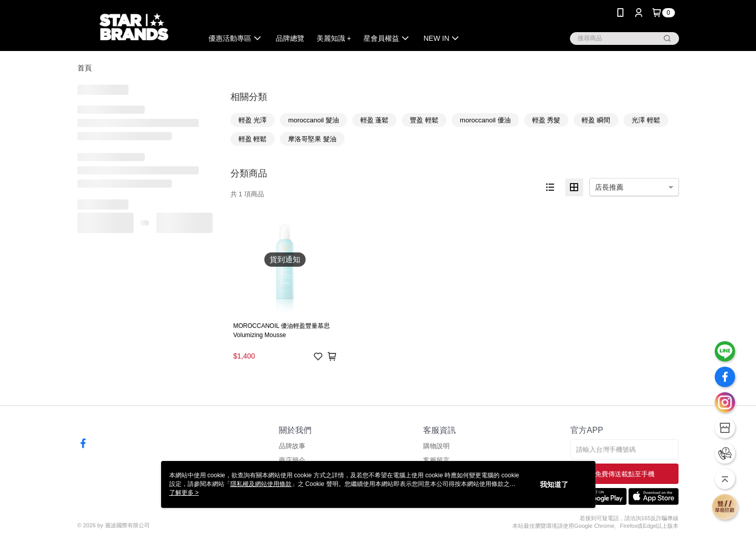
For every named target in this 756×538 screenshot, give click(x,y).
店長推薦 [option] (609, 187)
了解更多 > (184, 493)
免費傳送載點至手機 (625, 474)
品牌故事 (292, 446)
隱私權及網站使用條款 (261, 484)
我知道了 (554, 484)
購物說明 (436, 446)
